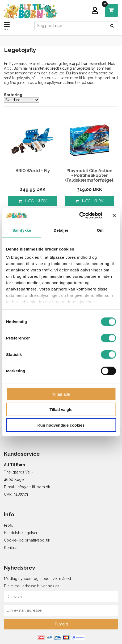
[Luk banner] (114, 216)
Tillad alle (61, 394)
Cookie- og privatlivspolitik (27, 540)
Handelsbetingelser (21, 533)
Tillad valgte (61, 410)
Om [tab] (100, 230)
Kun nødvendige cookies (61, 425)
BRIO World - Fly (33, 171)
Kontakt (10, 548)
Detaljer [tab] (61, 230)
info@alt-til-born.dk (33, 487)
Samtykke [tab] (22, 230)
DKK (106, 5)
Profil (8, 525)
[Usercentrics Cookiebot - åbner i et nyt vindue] (79, 216)
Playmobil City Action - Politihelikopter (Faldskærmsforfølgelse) (89, 176)
